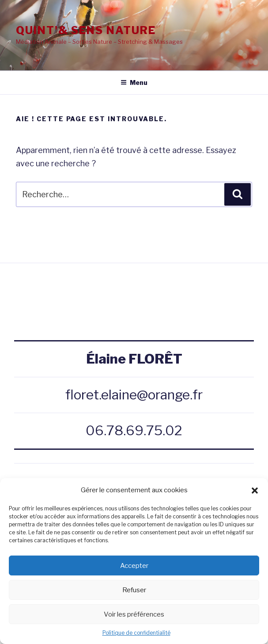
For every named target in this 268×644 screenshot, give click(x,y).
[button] (255, 491)
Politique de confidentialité (136, 633)
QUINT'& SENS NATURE (86, 30)
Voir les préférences (134, 614)
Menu (134, 82)
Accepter (134, 566)
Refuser (134, 590)
